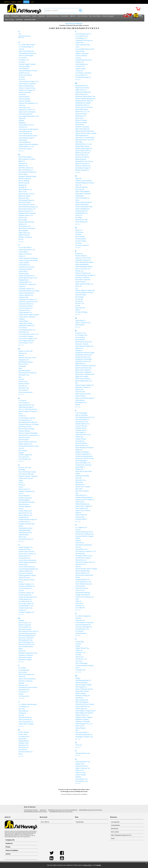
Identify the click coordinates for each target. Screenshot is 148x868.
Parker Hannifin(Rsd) (82, 264)
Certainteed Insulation (25, 269)
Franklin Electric (24, 517)
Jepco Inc (21, 715)
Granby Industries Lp (25, 599)
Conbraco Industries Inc (26, 295)
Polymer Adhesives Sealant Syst (85, 290)
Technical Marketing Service (84, 532)
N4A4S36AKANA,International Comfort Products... (36, 812)
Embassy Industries (24, 431)
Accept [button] (99, 865)
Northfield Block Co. (82, 213)
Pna (77, 288)
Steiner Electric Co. (81, 495)
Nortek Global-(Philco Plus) (84, 207)
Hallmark (21, 620)
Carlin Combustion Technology (28, 258)
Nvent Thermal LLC (82, 222)
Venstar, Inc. (79, 650)
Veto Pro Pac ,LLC (81, 659)
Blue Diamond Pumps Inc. (27, 200)
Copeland (21, 319)
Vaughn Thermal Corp (82, 648)
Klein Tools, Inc (23, 747)
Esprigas (21, 453)
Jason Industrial (23, 711)
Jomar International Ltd (26, 722)
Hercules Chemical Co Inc (27, 644)
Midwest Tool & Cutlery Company (86, 133)
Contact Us (7, 2)
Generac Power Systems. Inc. (27, 554)
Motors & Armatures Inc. (83, 166)
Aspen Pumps (23, 140)
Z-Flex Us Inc (80, 770)
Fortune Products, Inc (25, 511)
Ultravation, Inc (80, 620)
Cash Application (115, 822)
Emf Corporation (24, 440)
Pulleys (78, 310)
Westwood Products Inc (83, 706)
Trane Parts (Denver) (82, 588)
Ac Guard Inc (23, 58)
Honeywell (22, 651)
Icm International (24, 670)
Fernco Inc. (22, 485)
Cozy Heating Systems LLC (27, 330)
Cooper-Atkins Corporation (27, 317)
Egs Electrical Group (25, 427)
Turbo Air (78, 601)
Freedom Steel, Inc (24, 522)
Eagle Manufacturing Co (26, 407)
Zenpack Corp (80, 764)
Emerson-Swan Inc (24, 437)
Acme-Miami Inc (24, 68)
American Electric (24, 97)
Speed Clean (79, 482)
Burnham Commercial (25, 237)
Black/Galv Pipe (24, 198)
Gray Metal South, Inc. (26, 601)
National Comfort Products (84, 181)
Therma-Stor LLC (81, 564)
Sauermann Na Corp (82, 422)
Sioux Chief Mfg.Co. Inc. (83, 463)
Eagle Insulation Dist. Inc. (27, 405)
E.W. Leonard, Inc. (24, 403)
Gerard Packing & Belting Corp (28, 569)
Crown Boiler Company (26, 336)
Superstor (78, 513)
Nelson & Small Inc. (82, 187)
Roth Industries (80, 400)
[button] (146, 864)
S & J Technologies (81, 413)
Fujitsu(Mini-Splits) (25, 530)
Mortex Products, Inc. (82, 155)
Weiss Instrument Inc (82, 700)
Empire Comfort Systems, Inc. (28, 442)
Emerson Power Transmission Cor (29, 435)
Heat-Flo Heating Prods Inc (27, 636)
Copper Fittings (23, 321)
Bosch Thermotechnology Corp (28, 207)
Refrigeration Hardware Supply (85, 353)
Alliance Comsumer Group (27, 88)
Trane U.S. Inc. (80, 590)
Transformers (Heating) (83, 593)
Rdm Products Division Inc (84, 342)
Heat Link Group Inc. (25, 629)
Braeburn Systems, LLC (26, 215)
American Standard (24, 101)
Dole (20, 377)
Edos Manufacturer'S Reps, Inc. (28, 422)
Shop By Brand (80, 822)
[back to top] (21, 38)
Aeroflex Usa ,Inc (24, 73)
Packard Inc (79, 254)
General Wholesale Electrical (27, 562)
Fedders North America (26, 478)
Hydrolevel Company (25, 660)
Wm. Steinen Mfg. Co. (82, 732)
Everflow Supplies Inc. (26, 455)
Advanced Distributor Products (28, 71)
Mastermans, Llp (81, 116)
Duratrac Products (24, 384)
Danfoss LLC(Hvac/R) (25, 351)
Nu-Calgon (79, 217)
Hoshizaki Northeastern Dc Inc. (28, 653)
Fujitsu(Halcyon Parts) (25, 528)
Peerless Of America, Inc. (83, 273)
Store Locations (115, 832)
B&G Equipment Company (27, 159)
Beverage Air (23, 187)
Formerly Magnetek (25, 506)
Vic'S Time (79, 661)
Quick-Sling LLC (81, 320)
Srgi (77, 493)
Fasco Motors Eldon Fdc (26, 474)
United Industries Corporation (84, 622)
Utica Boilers (79, 631)
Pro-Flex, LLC (80, 303)
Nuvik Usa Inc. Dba (81, 220)
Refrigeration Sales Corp (83, 357)
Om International (81, 239)
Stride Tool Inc (80, 502)
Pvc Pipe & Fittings (81, 312)
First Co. (21, 493)
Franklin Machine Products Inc (28, 519)
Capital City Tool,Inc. (25, 254)
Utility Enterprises (81, 633)
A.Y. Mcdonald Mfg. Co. (26, 47)
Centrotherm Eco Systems (26, 267)
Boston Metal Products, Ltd (27, 209)
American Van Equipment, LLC (28, 103)
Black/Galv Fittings (25, 196)
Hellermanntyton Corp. (26, 640)
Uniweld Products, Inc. (82, 629)
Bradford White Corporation (27, 213)
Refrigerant (79, 350)
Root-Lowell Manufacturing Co (85, 398)
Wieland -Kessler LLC (82, 715)
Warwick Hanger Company (84, 685)
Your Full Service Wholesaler (74, 24)
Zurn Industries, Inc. (82, 779)
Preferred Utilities (81, 295)
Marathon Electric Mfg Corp (84, 101)
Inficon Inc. (22, 677)
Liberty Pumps (80, 51)
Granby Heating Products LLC (28, 597)
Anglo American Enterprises (27, 112)
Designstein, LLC (24, 360)
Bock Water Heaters (25, 202)
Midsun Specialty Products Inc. (85, 131)
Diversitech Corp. (24, 375)
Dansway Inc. (23, 353)
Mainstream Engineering (83, 92)
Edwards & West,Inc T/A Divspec (29, 424)
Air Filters (22, 77)
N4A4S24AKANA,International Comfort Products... (91, 810)
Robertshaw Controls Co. (83, 387)
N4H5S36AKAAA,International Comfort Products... (61, 812)
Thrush (78, 577)
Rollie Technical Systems (83, 394)
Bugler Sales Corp (24, 233)
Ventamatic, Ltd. (80, 652)
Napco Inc (79, 178)
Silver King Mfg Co (81, 461)
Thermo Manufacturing (82, 571)
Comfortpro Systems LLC (26, 289)
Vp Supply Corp (80, 670)
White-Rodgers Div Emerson (84, 713)
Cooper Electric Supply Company (29, 315)
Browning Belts (23, 231)
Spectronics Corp (81, 480)
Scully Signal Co (81, 432)
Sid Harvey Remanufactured (84, 456)
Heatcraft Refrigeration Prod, (27, 633)
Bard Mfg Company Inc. (26, 168)
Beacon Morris (23, 174)
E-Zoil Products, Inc (25, 459)
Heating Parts (43, 810)
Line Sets (78, 58)
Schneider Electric (81, 428)
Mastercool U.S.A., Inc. (83, 112)
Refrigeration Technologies (84, 359)
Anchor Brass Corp (24, 107)
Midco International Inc (83, 129)
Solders (78, 474)
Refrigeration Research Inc (84, 355)
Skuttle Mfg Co (80, 467)
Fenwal (21, 483)
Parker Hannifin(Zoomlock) (84, 267)
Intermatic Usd (23, 685)
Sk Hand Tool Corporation (83, 465)
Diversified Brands (24, 371)
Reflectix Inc (79, 348)
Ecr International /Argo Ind (27, 418)
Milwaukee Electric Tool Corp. (85, 140)
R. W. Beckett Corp (81, 335)
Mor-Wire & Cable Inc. (82, 157)
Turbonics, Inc (80, 606)
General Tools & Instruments (27, 560)
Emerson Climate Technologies (28, 433)
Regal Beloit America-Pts (83, 361)
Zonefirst (78, 777)
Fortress (21, 509)
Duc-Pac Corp (23, 381)
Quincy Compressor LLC (83, 323)
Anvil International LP (25, 114)
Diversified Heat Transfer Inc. (28, 373)
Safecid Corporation (82, 415)
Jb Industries (22, 713)
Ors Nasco (79, 243)
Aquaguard (22, 123)
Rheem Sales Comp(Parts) (83, 372)
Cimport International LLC (27, 276)
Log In (32, 2)
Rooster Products (81, 396)
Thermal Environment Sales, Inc (85, 562)
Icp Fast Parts (23, 672)
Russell (78, 405)
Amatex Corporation (25, 92)
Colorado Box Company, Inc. (27, 284)
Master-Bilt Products (82, 109)
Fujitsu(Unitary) (24, 535)
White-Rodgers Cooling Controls (85, 711)
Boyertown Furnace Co (26, 211)
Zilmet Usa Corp (81, 772)
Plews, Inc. (79, 286)
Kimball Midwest (24, 741)
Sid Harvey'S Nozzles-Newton (85, 458)
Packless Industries (81, 256)
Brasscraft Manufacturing (26, 222)
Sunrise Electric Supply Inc (84, 506)
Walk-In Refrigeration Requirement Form (121, 835)
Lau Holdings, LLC (81, 38)
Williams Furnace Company (84, 717)
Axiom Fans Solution (25, 149)
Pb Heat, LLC (80, 271)
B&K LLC (22, 161)
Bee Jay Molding (24, 181)
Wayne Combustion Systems (84, 689)
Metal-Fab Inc (80, 125)
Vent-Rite (78, 655)
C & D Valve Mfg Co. (25, 247)
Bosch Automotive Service (27, 205)
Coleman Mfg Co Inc (25, 282)
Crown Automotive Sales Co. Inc (29, 334)
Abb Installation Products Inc (27, 53)
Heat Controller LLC (25, 627)
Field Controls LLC (25, 489)
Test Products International (84, 545)
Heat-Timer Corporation (26, 638)
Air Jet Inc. (22, 79)
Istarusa (21, 694)
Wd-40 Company (81, 693)
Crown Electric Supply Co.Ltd (28, 338)
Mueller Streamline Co (82, 170)
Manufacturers (115, 829)
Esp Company (23, 450)
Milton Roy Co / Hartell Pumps (85, 138)
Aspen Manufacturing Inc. (27, 138)
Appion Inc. (22, 118)
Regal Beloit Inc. (81, 363)
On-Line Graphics (81, 241)
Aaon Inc (21, 49)
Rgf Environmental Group (83, 368)
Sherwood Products (81, 443)
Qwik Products (80, 325)
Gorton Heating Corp (25, 588)
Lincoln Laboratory (81, 56)
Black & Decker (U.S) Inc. (27, 194)
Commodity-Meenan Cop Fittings (29, 291)
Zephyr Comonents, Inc (83, 768)
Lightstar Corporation (82, 53)
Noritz (77, 200)
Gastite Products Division (26, 552)
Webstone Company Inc (83, 696)
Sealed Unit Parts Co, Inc (83, 435)
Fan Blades (22, 470)
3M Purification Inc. (25, 36)
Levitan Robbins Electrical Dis (85, 49)
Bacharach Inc (23, 163)
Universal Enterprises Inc (83, 625)
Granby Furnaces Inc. (25, 595)
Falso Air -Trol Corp (25, 467)
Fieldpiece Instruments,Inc (27, 491)
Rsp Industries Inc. (81, 402)
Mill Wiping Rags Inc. (82, 135)
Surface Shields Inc (81, 515)
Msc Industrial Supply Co (83, 168)
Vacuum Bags (80, 642)
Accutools (22, 62)
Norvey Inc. (79, 215)
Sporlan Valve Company (83, 487)
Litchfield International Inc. (84, 60)
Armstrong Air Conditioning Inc (28, 129)
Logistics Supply (81, 69)
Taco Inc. (78, 530)
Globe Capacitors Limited (26, 580)
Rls (76, 383)
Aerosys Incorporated (25, 75)
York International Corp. (83, 753)
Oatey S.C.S (79, 230)
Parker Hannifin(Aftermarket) (84, 262)
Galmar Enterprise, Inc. (26, 547)
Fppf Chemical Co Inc (25, 513)
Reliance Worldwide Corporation (85, 366)
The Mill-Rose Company (83, 558)
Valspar (78, 646)
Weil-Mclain (79, 698)
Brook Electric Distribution (27, 228)
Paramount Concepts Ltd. (83, 260)
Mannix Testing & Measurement (85, 99)
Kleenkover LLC (24, 745)
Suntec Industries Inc (82, 508)
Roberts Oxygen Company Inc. (85, 385)
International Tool (24, 690)
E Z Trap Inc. (23, 401)
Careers (26, 2)
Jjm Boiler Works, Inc (25, 717)
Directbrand (22, 366)
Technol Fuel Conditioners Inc (85, 534)
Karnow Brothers (24, 732)
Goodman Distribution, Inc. (27, 586)
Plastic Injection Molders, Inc (84, 284)
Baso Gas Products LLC (26, 170)
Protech (78, 306)
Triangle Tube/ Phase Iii (83, 595)
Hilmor (21, 649)
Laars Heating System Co (83, 34)
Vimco (77, 668)
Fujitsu (21, 526)
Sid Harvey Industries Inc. (83, 454)
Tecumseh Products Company (84, 536)
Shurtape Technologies (82, 452)
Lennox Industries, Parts (83, 45)
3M (20, 34)
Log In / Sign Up (45, 822)
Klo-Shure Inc (23, 749)
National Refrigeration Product (85, 183)
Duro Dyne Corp (24, 388)
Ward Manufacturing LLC (83, 680)
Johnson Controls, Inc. (25, 720)
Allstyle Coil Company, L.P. (27, 90)
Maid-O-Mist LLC (81, 90)
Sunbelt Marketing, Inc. (83, 504)
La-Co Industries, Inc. (82, 36)
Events (19, 2)
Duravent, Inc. (23, 386)
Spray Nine (79, 489)
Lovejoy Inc (79, 71)
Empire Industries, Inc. (26, 444)
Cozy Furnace (23, 328)
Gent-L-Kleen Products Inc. (27, 567)
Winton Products (80, 728)
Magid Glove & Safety (82, 88)
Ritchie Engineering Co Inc (84, 381)
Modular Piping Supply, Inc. (84, 148)
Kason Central (23, 734)
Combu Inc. (22, 286)
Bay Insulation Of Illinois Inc (27, 172)
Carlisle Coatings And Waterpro (28, 260)
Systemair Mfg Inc (81, 519)
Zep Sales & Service (82, 766)
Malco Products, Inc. (82, 94)
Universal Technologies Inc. (84, 627)
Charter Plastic (23, 271)
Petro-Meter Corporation (83, 280)
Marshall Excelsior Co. (82, 105)
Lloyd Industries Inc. (82, 64)
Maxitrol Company (81, 120)
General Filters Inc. (24, 558)
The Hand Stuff (80, 553)
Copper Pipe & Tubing (25, 323)
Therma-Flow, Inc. (81, 560)
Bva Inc (21, 239)
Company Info (10, 840)
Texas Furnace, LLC (82, 549)
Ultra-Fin (78, 618)
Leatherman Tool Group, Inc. (84, 40)
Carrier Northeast (24, 263)
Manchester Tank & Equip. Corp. (85, 96)
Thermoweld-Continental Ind (84, 575)
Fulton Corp (22, 537)
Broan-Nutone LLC (25, 226)
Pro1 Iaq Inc (79, 301)
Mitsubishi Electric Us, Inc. (84, 144)
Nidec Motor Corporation (83, 194)
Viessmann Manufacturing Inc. (85, 665)
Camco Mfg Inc (23, 252)
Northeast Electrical (81, 211)
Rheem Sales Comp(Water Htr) (85, 374)
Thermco (78, 566)
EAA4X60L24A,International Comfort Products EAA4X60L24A (63, 810)
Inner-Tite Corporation (25, 681)
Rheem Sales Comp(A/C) (83, 370)
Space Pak (79, 478)
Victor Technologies (82, 663)
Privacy (8, 847)
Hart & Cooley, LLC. (25, 623)
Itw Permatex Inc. (24, 696)
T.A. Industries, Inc (81, 527)
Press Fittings (80, 297)
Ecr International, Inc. (25, 420)
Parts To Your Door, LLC (83, 269)
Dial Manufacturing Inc (26, 362)
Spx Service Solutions (82, 491)
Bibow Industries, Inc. (25, 189)
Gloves (21, 582)
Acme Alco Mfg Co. (25, 66)
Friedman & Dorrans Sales (27, 524)
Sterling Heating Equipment (84, 497)
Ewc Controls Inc (24, 457)
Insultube (21, 683)
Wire (77, 730)
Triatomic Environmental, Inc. (85, 597)
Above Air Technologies (26, 55)
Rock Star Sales (80, 392)
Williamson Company (82, 719)
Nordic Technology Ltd (82, 198)
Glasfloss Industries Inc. (26, 571)
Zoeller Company (81, 775)
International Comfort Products (28, 687)
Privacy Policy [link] (87, 865)
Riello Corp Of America (83, 379)
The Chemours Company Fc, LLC (86, 551)
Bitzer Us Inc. (23, 192)
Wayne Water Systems (82, 691)
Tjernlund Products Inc (82, 579)
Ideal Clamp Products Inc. (26, 674)
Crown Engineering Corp (26, 341)
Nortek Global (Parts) (82, 204)
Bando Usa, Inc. (23, 166)
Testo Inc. (78, 547)
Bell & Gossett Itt (24, 183)
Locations (14, 2)
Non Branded (79, 196)
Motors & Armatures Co (83, 164)
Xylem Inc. (79, 745)
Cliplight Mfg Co (24, 280)
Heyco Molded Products (26, 647)
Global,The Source (24, 578)
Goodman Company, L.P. (26, 584)
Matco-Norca (79, 118)
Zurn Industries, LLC (82, 781)
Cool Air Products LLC (26, 308)
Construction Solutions (26, 306)
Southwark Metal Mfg (82, 476)
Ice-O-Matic (22, 668)
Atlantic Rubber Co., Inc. (26, 146)
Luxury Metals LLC (82, 75)
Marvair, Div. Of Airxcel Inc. (84, 107)
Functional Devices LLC (26, 539)
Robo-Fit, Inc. (80, 389)
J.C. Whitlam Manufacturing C (28, 704)
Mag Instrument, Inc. (82, 86)
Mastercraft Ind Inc (81, 114)
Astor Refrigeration (24, 142)
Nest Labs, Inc (80, 189)
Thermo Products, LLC (82, 573)
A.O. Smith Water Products (27, 45)
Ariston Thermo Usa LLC (26, 125)
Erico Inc (21, 448)
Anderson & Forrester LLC (27, 110)
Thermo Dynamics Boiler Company (86, 569)
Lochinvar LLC (80, 66)
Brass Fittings (23, 220)
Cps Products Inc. (24, 332)
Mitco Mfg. (79, 142)
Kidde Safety (23, 739)
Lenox (77, 47)
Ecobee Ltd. (22, 416)
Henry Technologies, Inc (26, 642)
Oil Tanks (78, 234)
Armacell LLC (23, 127)
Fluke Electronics (24, 504)
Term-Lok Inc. (80, 543)
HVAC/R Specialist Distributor (31, 810)
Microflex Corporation (82, 127)
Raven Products (80, 337)
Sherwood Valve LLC (82, 445)
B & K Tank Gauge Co (26, 157)
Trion (77, 599)
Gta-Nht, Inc (22, 610)
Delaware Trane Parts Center (27, 358)
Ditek (20, 368)
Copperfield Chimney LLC (27, 325)
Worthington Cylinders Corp (84, 737)
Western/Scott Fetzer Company (85, 704)
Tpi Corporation (80, 586)
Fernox (21, 487)
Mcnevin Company (81, 122)
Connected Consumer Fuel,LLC (28, 302)
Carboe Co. (22, 256)
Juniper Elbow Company (26, 724)
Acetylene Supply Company (27, 64)
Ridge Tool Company (82, 376)
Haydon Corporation (25, 625)
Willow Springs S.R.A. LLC (84, 724)
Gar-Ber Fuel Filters (25, 549)
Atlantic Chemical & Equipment (28, 144)
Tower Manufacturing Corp (84, 584)
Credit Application (115, 825)
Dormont (21, 379)
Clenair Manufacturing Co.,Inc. (28, 278)
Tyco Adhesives (80, 608)
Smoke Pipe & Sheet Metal (84, 471)
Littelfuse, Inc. (80, 62)
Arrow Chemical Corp (25, 133)
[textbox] (62, 11)
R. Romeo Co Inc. (81, 333)
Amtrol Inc (22, 105)
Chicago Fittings (24, 273)
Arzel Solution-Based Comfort (28, 136)
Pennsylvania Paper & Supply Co (86, 275)
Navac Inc (78, 185)
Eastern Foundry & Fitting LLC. (28, 411)
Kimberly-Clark (23, 743)
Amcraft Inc (22, 94)
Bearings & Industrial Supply (27, 176)
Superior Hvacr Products (83, 510)
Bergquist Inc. (23, 185)
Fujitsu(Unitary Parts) (25, 532)
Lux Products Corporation (83, 73)
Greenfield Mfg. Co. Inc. (26, 606)
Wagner (78, 678)
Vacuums (78, 644)
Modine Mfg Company (82, 146)
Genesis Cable (23, 565)
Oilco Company (80, 237)
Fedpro (21, 480)
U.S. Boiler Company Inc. (83, 616)
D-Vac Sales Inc (23, 390)
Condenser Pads (23, 297)
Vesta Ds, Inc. (80, 657)
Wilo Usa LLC (80, 726)
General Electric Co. (25, 556)
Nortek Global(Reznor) (82, 209)
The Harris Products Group (84, 556)
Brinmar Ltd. (23, 224)
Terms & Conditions (12, 850)
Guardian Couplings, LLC (27, 612)
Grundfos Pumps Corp (25, 608)
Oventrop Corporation (82, 245)
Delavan (21, 355)
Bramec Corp (23, 218)
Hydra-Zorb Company (25, 657)
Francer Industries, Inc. (26, 515)
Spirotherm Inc (80, 484)
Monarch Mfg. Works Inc (83, 151)
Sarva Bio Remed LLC (82, 419)
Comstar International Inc (26, 293)
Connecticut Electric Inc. (26, 304)
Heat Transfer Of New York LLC (29, 631)
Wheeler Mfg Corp (81, 709)
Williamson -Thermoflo (83, 722)
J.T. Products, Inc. (24, 707)
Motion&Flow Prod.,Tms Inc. (84, 161)
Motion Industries (81, 159)
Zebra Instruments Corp (83, 762)
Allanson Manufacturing (26, 86)
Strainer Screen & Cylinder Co (85, 500)
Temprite (78, 540)
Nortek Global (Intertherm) (84, 202)
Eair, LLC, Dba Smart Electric (28, 409)
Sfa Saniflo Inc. (80, 441)
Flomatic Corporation (25, 498)
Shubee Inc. (79, 450)
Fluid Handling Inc (24, 500)
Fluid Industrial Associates (27, 502)
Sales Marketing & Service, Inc (85, 417)
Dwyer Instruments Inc (26, 392)
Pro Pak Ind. (79, 299)
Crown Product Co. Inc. (26, 343)
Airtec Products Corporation (27, 84)
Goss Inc (21, 591)
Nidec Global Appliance (83, 191)
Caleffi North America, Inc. (27, 250)
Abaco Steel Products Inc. (26, 51)
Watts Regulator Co (81, 687)
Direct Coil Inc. (23, 364)
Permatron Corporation (82, 277)
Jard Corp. (22, 709)
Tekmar (78, 538)
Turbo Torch (79, 603)
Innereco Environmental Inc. (27, 679)
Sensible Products (81, 439)
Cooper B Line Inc (24, 310)
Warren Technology (81, 682)
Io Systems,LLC (24, 692)
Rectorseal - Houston (82, 344)
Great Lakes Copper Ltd (26, 604)
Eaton (20, 414)
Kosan (21, 754)
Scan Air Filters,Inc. (82, 426)
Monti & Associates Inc (83, 153)
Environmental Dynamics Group (28, 446)
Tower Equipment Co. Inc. (83, 582)
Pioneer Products (81, 282)
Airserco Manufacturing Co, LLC (29, 81)
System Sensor (80, 517)
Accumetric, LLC (24, 60)
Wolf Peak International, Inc (84, 735)
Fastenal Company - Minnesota (28, 476)
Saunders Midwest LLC (83, 424)
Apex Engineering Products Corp (29, 116)
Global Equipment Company (27, 575)
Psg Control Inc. (80, 308)
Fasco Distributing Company (27, 472)
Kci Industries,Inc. (24, 736)
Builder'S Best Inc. (24, 235)
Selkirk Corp (79, 437)
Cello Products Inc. (24, 265)
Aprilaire (21, 120)
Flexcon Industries (24, 496)
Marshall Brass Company (83, 103)
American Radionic (24, 99)
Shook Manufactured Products (85, 448)
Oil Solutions (79, 232)
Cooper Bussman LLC (25, 312)
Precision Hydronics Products (84, 293)
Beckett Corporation (25, 179)
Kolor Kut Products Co (26, 752)
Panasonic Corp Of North (83, 258)
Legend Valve (80, 43)
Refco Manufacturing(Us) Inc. (85, 346)
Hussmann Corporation (26, 655)
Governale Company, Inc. (26, 593)
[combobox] (63, 11)
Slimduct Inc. (79, 469)
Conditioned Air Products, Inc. (28, 299)
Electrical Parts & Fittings (26, 429)
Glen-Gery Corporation (26, 573)
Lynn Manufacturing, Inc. (83, 77)
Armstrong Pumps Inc (25, 131)
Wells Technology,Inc (82, 702)
